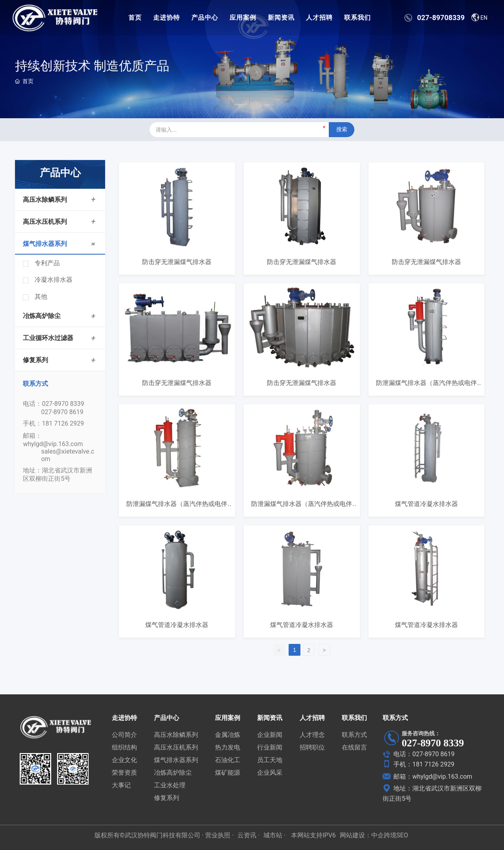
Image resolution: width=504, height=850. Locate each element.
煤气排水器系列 (45, 244)
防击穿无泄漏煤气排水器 (177, 262)
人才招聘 (319, 18)
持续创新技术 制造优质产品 (92, 66)
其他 (41, 297)
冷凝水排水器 (54, 280)
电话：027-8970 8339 (53, 404)
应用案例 (243, 18)
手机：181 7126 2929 (53, 423)
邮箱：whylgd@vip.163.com (427, 777)
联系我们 (358, 18)
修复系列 (35, 360)
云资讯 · (248, 835)
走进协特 (167, 18)
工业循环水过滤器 (48, 338)
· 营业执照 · (217, 835)
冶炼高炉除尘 (42, 316)
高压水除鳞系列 (45, 200)
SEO (402, 835)
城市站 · (275, 835)
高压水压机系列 (45, 222)
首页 (135, 18)
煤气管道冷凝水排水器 (426, 504)
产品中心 (205, 18)
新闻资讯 (281, 18)
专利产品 (47, 263)
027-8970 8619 (62, 412)
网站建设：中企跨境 (368, 835)
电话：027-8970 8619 (419, 754)
